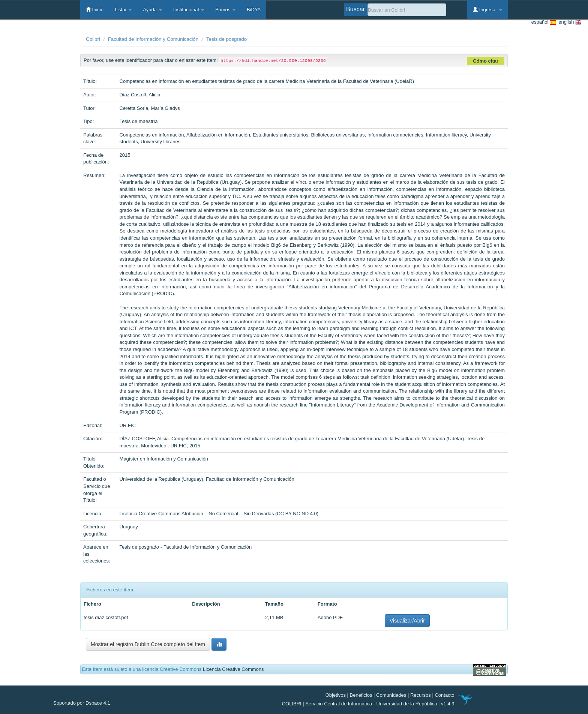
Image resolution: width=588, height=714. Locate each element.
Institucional (189, 10)
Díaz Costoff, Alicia (140, 95)
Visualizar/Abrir (407, 621)
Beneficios (361, 695)
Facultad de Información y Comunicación (153, 39)
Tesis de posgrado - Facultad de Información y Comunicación (186, 547)
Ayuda (152, 10)
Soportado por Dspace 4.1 (82, 703)
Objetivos (336, 695)
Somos (225, 10)
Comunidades (391, 695)
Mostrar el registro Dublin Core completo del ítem (148, 644)
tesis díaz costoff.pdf (106, 617)
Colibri (93, 39)
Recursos (421, 695)
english (568, 22)
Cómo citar (486, 61)
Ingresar (487, 9)
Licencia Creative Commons (233, 669)
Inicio (95, 9)
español (544, 22)
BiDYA (254, 10)
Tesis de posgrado (226, 39)
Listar (123, 10)
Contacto (444, 695)
